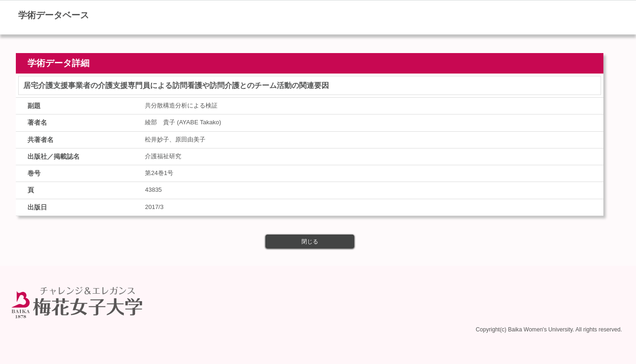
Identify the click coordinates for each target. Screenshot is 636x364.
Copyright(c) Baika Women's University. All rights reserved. (549, 328)
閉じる (310, 242)
